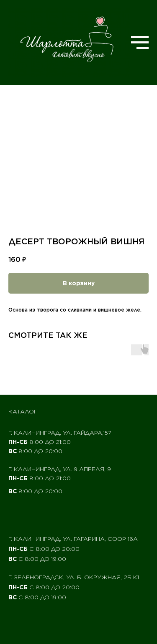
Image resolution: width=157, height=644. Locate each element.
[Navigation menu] (140, 43)
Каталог (23, 411)
